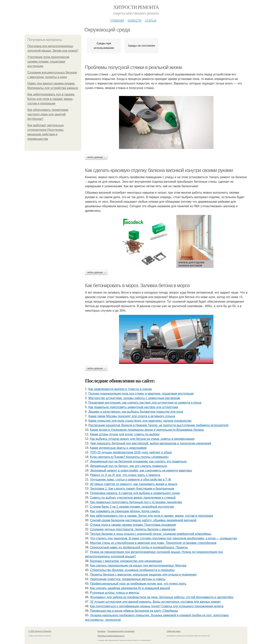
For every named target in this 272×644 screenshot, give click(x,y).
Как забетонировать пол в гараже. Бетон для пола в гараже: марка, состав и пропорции (51, 99)
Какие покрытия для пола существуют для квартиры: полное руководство (140, 421)
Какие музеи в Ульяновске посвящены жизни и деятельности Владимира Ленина (147, 430)
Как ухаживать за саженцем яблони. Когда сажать (125, 511)
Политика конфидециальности (111, 636)
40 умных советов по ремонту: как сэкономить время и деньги (134, 484)
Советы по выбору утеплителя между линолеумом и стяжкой (133, 498)
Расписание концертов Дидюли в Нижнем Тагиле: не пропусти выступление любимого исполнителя (158, 425)
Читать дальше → (96, 157)
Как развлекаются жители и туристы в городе (120, 389)
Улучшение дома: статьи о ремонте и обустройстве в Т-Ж (131, 480)
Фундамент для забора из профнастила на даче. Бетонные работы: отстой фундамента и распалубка (162, 597)
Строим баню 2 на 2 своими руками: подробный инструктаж (132, 507)
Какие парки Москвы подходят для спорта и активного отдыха (132, 416)
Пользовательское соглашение (121, 631)
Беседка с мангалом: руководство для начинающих (126, 561)
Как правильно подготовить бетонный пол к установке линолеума (136, 502)
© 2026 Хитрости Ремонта (40, 631)
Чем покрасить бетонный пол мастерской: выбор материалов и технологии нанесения (151, 443)
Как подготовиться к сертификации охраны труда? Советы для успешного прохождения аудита (157, 606)
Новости (134, 20)
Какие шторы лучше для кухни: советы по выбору (125, 434)
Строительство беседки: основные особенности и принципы (132, 570)
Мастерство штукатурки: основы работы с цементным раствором (134, 398)
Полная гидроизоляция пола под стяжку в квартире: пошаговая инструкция (141, 394)
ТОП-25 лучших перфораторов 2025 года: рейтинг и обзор (131, 452)
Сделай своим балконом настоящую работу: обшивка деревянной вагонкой (143, 520)
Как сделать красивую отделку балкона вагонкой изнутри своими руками (159, 170)
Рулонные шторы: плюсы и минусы (115, 593)
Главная (117, 20)
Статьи (151, 20)
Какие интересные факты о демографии (118, 448)
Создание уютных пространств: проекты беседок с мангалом (133, 529)
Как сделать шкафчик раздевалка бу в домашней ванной (130, 588)
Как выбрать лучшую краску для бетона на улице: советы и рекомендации (142, 439)
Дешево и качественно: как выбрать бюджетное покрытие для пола (136, 412)
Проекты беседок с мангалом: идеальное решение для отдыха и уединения (143, 575)
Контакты (102, 631)
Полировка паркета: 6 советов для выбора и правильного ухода (135, 493)
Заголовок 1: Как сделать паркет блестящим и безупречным (132, 489)
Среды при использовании (104, 46)
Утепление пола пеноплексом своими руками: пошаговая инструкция (48, 62)
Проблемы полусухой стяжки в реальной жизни (133, 67)
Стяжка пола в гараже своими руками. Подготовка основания (133, 525)
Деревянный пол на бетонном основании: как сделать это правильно (138, 461)
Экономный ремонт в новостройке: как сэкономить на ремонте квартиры (141, 470)
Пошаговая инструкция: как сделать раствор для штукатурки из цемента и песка (145, 403)
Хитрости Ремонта (136, 7)
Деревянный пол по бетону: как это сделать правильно (129, 466)
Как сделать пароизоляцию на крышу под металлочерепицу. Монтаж (138, 565)
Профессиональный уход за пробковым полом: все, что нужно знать (138, 584)
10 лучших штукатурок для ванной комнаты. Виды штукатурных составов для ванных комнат (155, 602)
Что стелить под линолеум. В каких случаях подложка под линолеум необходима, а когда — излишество (164, 538)
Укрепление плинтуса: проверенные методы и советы (128, 579)
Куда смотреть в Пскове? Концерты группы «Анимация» (129, 457)
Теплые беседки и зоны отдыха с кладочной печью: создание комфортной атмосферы (151, 534)
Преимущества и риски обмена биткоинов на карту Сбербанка (134, 611)
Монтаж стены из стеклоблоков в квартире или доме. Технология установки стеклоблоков (153, 543)
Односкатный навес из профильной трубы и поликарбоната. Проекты (139, 547)
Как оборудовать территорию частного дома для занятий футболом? (48, 114)
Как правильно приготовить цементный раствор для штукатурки (133, 407)
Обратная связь (174, 631)
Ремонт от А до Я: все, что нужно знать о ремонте (125, 475)
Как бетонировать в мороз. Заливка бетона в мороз (137, 285)
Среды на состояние (141, 46)
